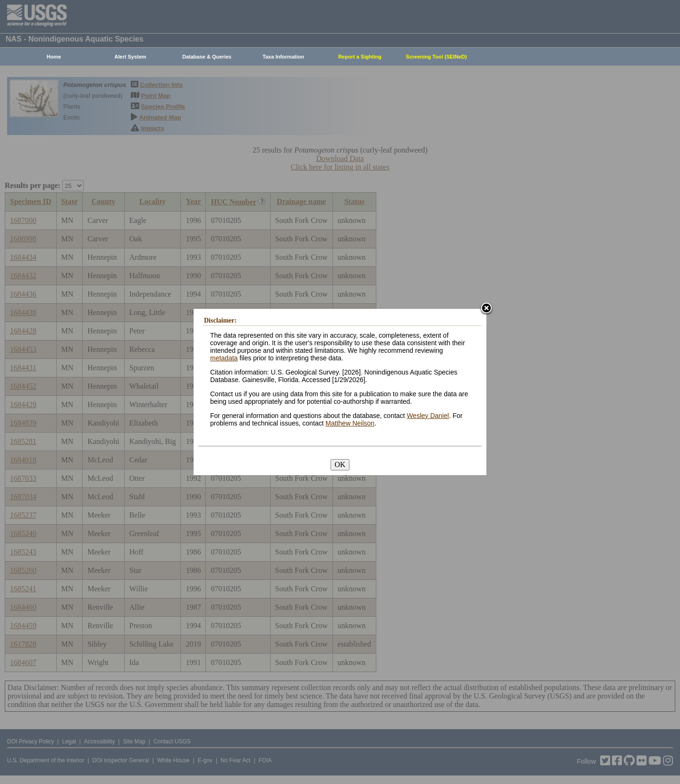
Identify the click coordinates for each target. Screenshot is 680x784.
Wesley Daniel (428, 416)
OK (340, 464)
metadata (224, 358)
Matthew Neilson (350, 423)
